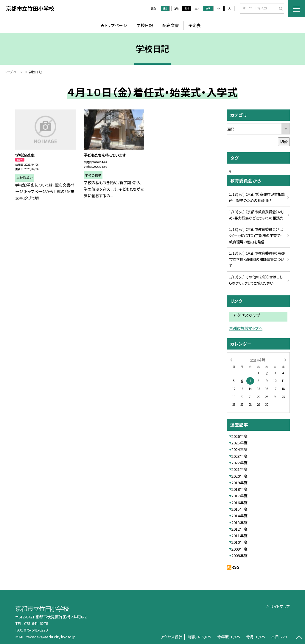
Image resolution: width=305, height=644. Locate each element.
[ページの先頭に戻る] (299, 638)
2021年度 (239, 469)
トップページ (116, 25)
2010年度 (239, 542)
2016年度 (239, 503)
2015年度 (239, 509)
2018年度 (239, 489)
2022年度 (239, 463)
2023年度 (239, 456)
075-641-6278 (36, 623)
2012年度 (239, 529)
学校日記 (145, 25)
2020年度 (239, 476)
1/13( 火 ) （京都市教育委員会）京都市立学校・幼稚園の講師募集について (257, 259)
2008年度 (239, 556)
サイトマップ (280, 606)
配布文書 (171, 25)
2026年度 (239, 436)
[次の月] (285, 360)
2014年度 (239, 516)
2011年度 (239, 536)
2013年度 (239, 522)
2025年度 (239, 443)
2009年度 (239, 549)
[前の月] (231, 360)
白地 (176, 8)
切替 (284, 141)
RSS (235, 567)
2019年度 (239, 483)
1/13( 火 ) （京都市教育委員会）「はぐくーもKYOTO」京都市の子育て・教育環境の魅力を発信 (256, 236)
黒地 (187, 8)
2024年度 (239, 449)
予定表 (194, 25)
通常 (165, 8)
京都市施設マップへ (246, 328)
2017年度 (239, 496)
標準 (208, 8)
